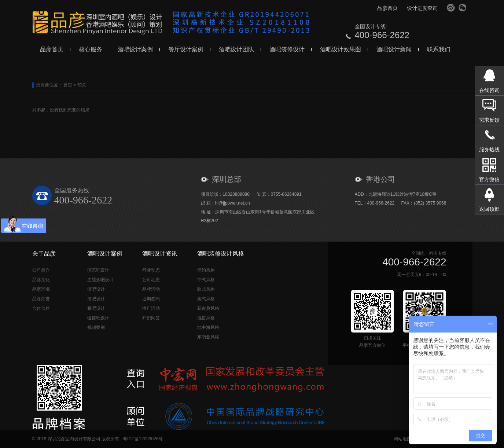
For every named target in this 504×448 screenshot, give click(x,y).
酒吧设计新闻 (394, 49)
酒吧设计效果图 (341, 49)
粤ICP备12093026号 (143, 439)
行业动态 (151, 270)
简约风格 (206, 270)
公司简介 (41, 270)
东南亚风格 (208, 337)
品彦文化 (41, 280)
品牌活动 (151, 289)
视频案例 (96, 327)
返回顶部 (489, 209)
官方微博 (451, 8)
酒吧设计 (96, 299)
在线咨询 (489, 90)
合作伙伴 (41, 308)
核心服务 (91, 49)
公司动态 (151, 280)
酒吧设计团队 (236, 49)
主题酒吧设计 (100, 280)
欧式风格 (206, 289)
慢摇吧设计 (98, 318)
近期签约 (151, 299)
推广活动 (151, 308)
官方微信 (463, 8)
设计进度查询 (422, 8)
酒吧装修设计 (287, 49)
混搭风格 (206, 318)
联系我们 (439, 49)
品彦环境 (41, 289)
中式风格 (206, 280)
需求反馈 (489, 120)
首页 (68, 85)
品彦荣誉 (41, 299)
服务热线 (489, 150)
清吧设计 (96, 289)
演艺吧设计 (98, 270)
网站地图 (402, 439)
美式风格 (206, 299)
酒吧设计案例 (135, 49)
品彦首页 (387, 8)
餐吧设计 (96, 308)
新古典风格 (208, 308)
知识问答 (151, 318)
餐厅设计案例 (186, 49)
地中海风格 (208, 327)
